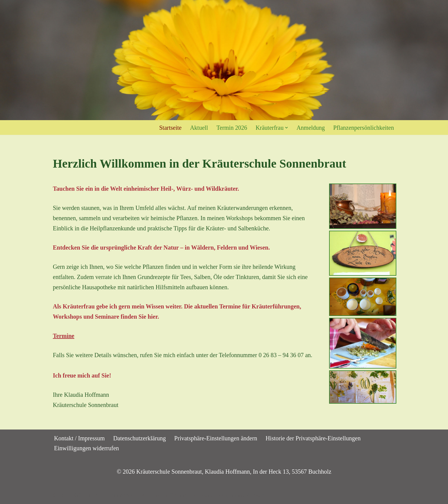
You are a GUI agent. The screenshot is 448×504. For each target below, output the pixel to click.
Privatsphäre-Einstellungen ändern (216, 438)
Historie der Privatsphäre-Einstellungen (313, 438)
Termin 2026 (232, 128)
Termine (64, 336)
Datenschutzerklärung (139, 438)
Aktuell (199, 128)
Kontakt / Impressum (79, 438)
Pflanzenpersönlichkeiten (364, 128)
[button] (286, 128)
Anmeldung (310, 128)
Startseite (170, 128)
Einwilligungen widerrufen (86, 448)
